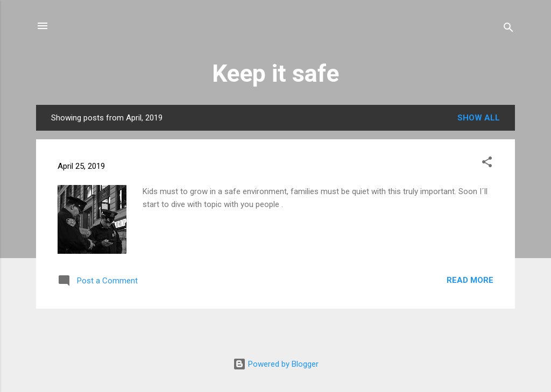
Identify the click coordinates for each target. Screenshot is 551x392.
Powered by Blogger (276, 364)
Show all (479, 118)
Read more (470, 280)
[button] (487, 164)
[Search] (508, 29)
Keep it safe (275, 73)
